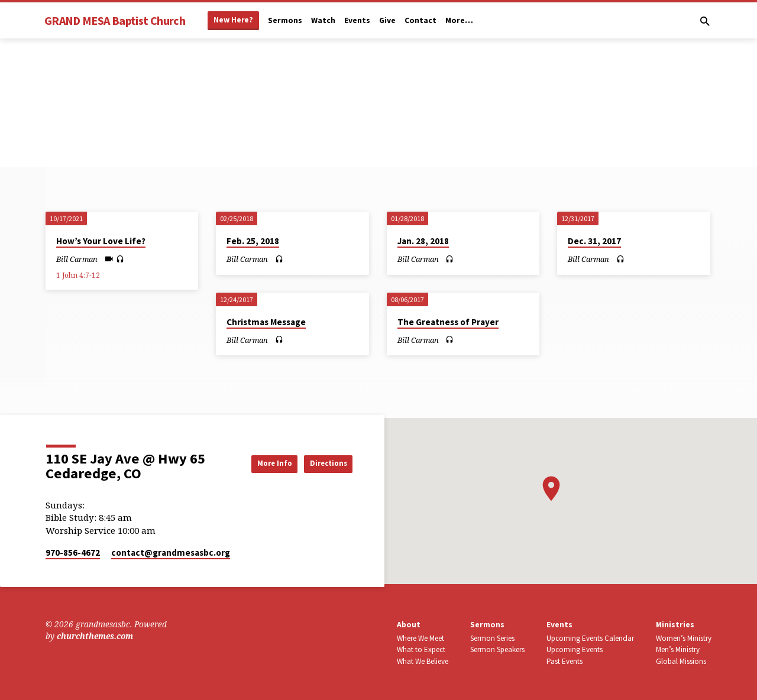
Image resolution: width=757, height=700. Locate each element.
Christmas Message (266, 322)
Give (387, 20)
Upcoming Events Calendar (590, 638)
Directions (323, 463)
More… (459, 20)
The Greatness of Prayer (448, 322)
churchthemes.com (95, 636)
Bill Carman (77, 259)
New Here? (233, 20)
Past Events (564, 661)
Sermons (285, 20)
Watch (323, 20)
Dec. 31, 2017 (594, 241)
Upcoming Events (575, 649)
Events (357, 20)
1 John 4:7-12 (78, 275)
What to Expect (421, 649)
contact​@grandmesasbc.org (171, 552)
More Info (257, 463)
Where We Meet (420, 638)
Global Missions (681, 661)
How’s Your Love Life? (101, 241)
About (409, 625)
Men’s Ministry (678, 649)
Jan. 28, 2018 (423, 241)
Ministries (675, 625)
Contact (420, 20)
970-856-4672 (73, 552)
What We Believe (423, 661)
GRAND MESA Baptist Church (115, 20)
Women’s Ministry (684, 638)
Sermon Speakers (497, 649)
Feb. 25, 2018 (253, 241)
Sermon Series (492, 638)
